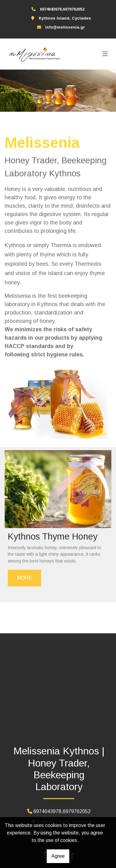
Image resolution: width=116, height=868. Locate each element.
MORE (24, 578)
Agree (58, 856)
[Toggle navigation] (105, 54)
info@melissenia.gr (65, 27)
